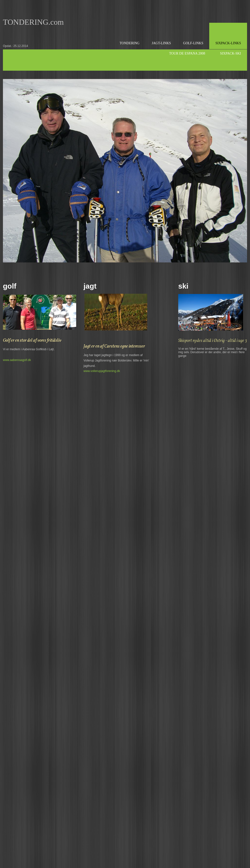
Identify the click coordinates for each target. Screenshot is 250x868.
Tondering (130, 43)
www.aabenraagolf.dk (17, 360)
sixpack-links (228, 43)
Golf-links (193, 43)
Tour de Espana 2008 (187, 53)
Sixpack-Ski (230, 53)
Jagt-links (161, 43)
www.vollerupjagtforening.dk (102, 371)
